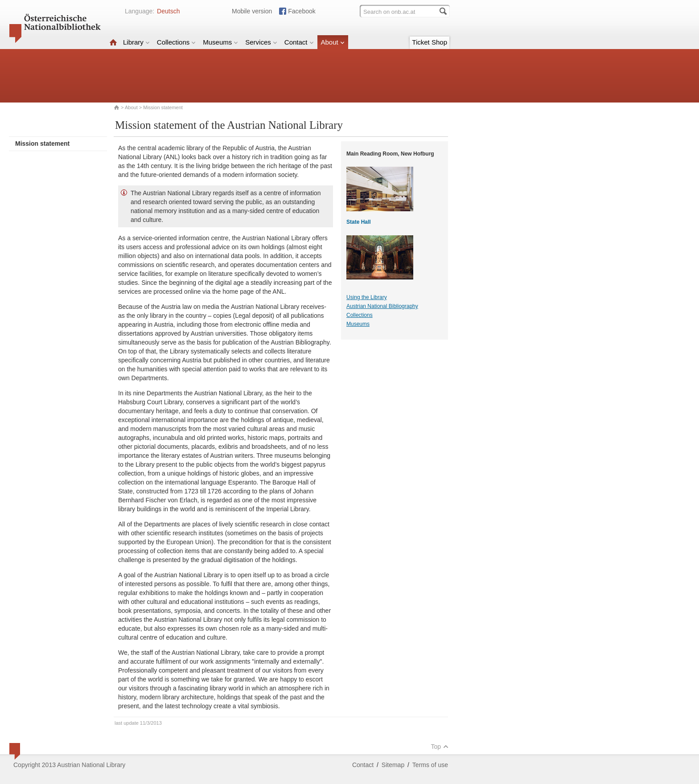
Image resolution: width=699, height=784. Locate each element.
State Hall (359, 222)
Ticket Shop (430, 42)
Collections (176, 42)
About (333, 42)
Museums (220, 42)
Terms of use (430, 765)
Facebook (302, 11)
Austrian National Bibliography (382, 306)
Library (136, 42)
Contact (299, 42)
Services (261, 42)
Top (440, 747)
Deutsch (168, 11)
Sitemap (393, 765)
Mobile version (252, 11)
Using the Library (367, 297)
